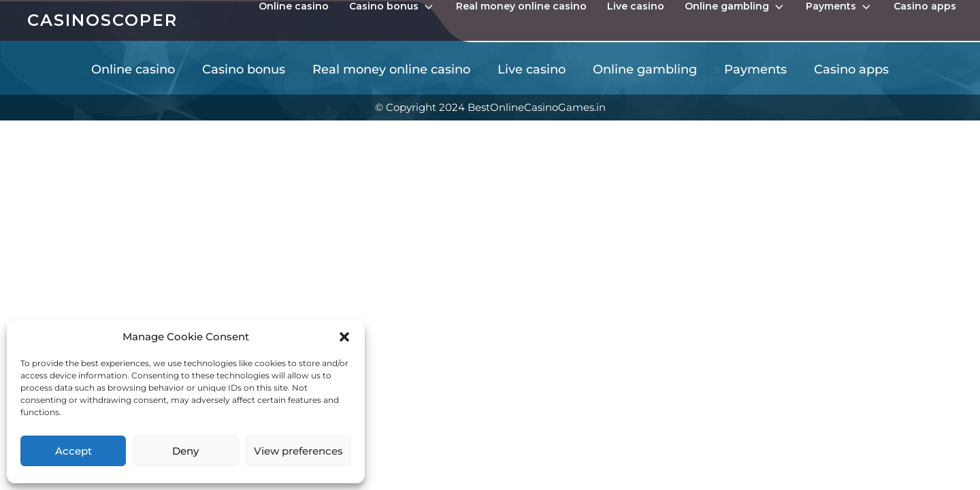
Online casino (294, 6)
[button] (344, 337)
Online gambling (735, 7)
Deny (185, 451)
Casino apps (925, 6)
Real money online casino (521, 6)
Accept (73, 451)
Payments (839, 7)
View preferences (298, 451)
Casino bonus (392, 7)
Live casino (636, 6)
